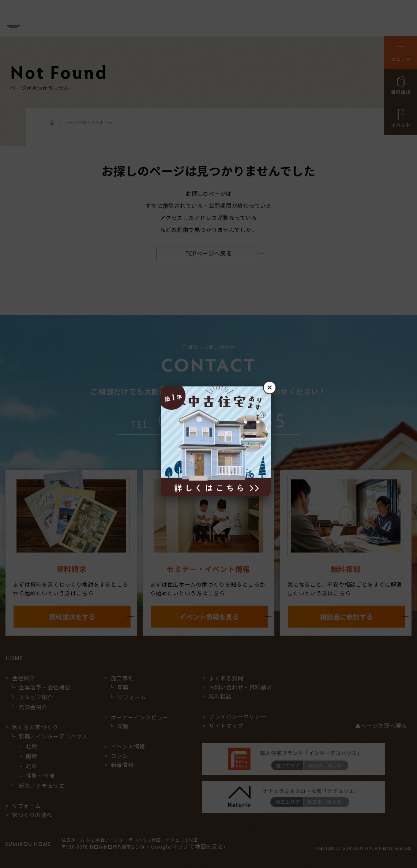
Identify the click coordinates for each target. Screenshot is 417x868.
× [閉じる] (270, 387)
